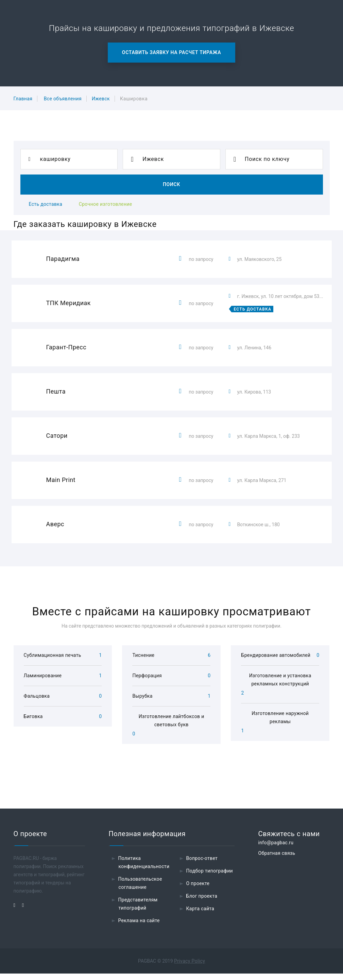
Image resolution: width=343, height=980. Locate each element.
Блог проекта (202, 902)
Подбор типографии (210, 877)
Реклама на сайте (139, 927)
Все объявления (63, 99)
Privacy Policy (190, 967)
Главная (23, 99)
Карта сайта (200, 915)
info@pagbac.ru (276, 849)
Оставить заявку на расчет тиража (171, 52)
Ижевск (101, 99)
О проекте (198, 890)
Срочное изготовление (106, 204)
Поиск (171, 184)
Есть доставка (46, 204)
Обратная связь (277, 860)
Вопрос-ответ (202, 865)
